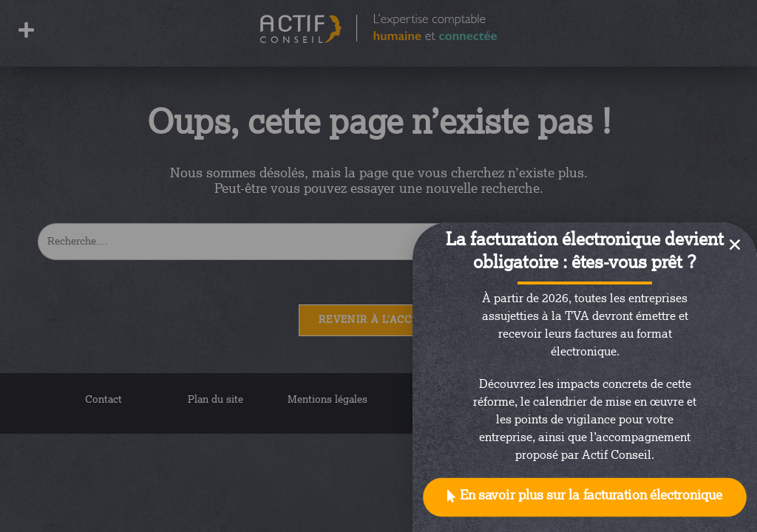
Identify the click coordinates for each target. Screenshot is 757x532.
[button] (585, 498)
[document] (378, 266)
